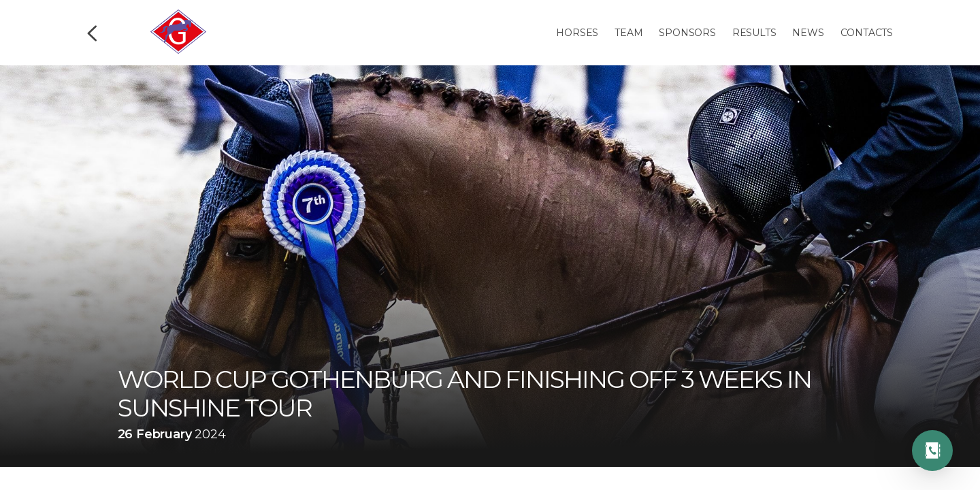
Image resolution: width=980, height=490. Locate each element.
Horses (577, 33)
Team (628, 33)
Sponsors (687, 33)
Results (754, 33)
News (808, 33)
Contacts (867, 33)
